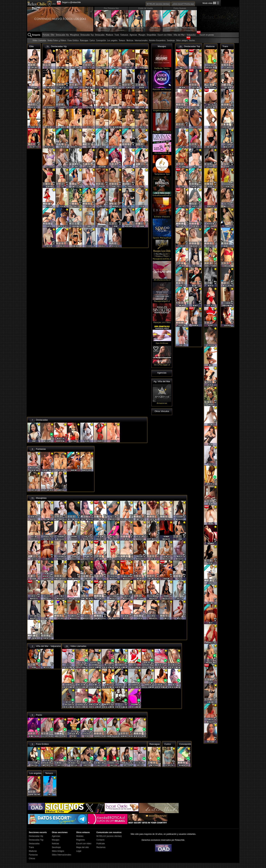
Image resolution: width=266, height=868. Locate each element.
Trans (117, 35)
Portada (46, 35)
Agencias (133, 35)
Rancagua (84, 41)
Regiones (80, 840)
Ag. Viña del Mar (162, 381)
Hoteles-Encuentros (157, 41)
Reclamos (101, 847)
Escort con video (84, 844)
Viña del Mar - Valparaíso (185, 35)
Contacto (100, 840)
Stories (192, 41)
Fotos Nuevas (180, 8)
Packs (39, 715)
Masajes (142, 35)
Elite (53, 35)
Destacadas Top (87, 35)
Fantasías (124, 35)
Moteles (80, 836)
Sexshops (171, 41)
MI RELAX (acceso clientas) (158, 4)
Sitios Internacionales (61, 855)
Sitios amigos (182, 41)
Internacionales (141, 41)
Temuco (122, 41)
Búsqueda (36, 35)
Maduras (110, 35)
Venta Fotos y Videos (57, 41)
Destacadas (100, 35)
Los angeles (112, 41)
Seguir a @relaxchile (71, 2)
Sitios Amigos (58, 851)
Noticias (130, 41)
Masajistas (75, 35)
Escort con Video (165, 35)
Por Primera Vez (111, 8)
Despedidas (151, 35)
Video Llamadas (39, 41)
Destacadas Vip (62, 35)
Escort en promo (207, 35)
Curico (92, 41)
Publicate (101, 844)
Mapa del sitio (82, 847)
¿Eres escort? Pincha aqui (183, 4)
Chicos (32, 859)
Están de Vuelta (146, 8)
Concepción (101, 41)
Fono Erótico (73, 41)
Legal (79, 851)
